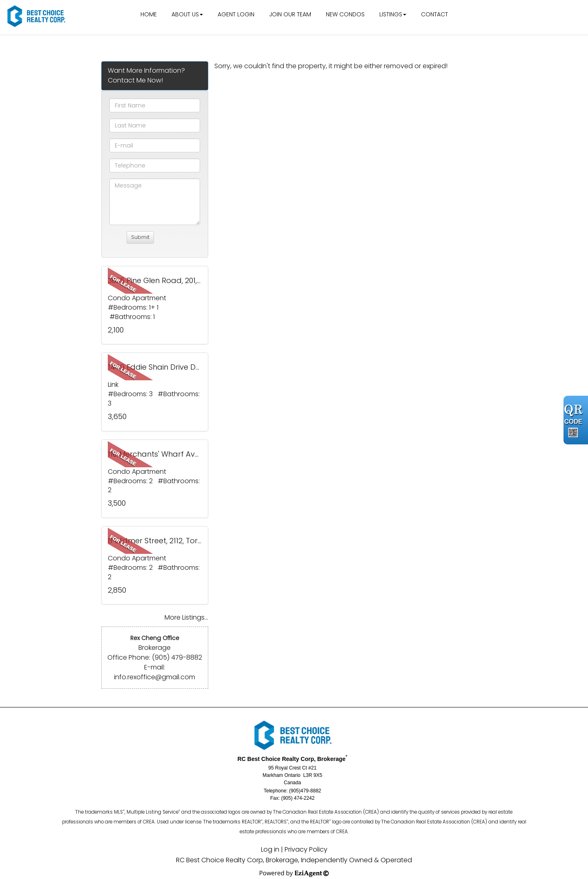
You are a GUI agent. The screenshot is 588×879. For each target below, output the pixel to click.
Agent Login (236, 14)
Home (149, 14)
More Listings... (186, 617)
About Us (185, 14)
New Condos (345, 14)
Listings (391, 14)
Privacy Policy (306, 849)
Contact (434, 14)
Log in (270, 849)
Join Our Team (290, 14)
